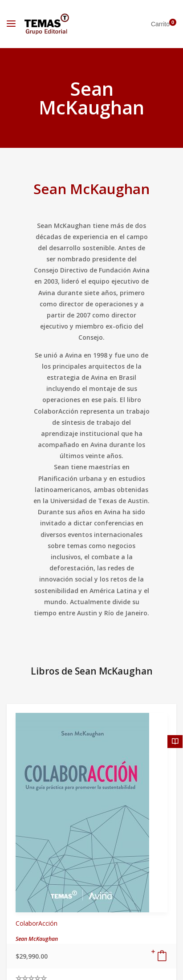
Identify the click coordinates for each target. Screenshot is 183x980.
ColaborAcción (37, 923)
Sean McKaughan (91, 189)
